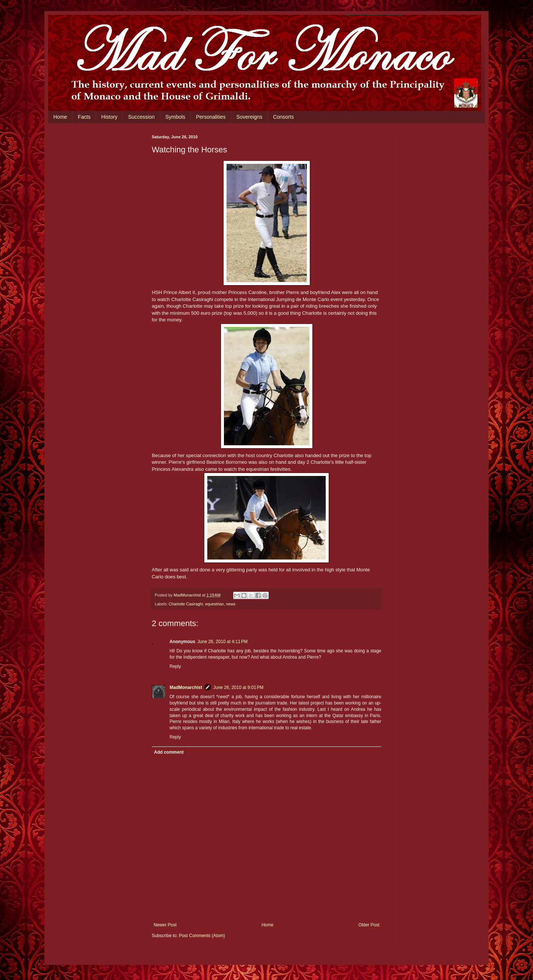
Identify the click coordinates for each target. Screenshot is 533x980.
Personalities (211, 117)
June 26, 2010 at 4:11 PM (222, 642)
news (231, 604)
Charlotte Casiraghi (186, 604)
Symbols (175, 117)
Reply (175, 666)
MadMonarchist (186, 687)
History (110, 117)
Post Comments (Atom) (202, 936)
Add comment (169, 752)
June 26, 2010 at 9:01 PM (238, 687)
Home (60, 117)
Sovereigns (249, 117)
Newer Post (165, 925)
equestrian (214, 604)
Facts (84, 117)
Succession (141, 117)
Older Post (369, 925)
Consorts (284, 117)
